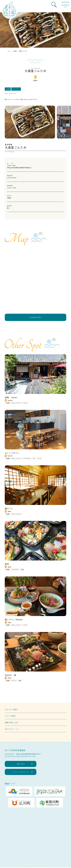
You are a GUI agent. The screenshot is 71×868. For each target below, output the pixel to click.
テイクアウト (16, 89)
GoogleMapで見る (35, 317)
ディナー (14, 681)
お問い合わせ (21, 764)
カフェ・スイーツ (16, 403)
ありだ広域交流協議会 (15, 750)
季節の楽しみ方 (11, 723)
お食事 (8, 89)
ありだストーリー (12, 729)
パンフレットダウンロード (21, 772)
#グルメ (7, 94)
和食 (22, 570)
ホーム (9, 51)
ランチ (25, 403)
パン (34, 459)
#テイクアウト (13, 94)
